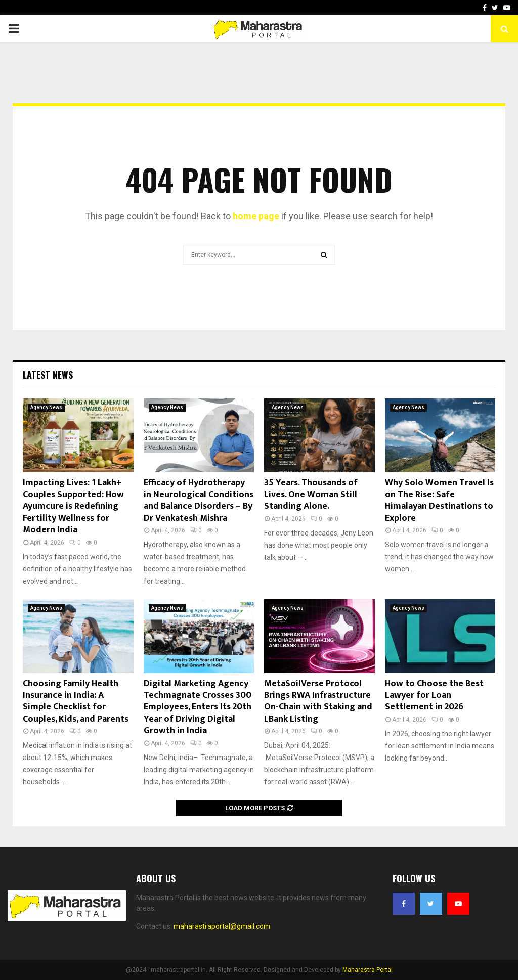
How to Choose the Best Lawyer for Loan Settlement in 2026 (434, 696)
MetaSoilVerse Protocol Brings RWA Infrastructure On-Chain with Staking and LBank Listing (318, 701)
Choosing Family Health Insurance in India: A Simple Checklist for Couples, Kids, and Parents (76, 701)
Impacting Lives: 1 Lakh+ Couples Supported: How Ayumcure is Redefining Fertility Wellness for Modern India (73, 507)
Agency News (46, 407)
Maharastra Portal (368, 970)
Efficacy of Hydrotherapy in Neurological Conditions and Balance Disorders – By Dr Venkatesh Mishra (199, 501)
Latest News (48, 375)
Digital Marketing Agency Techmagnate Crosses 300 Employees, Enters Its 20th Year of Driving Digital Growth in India (198, 707)
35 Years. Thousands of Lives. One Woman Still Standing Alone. (311, 495)
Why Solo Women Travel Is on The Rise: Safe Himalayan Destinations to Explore (439, 501)
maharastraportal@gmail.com (222, 926)
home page (256, 216)
